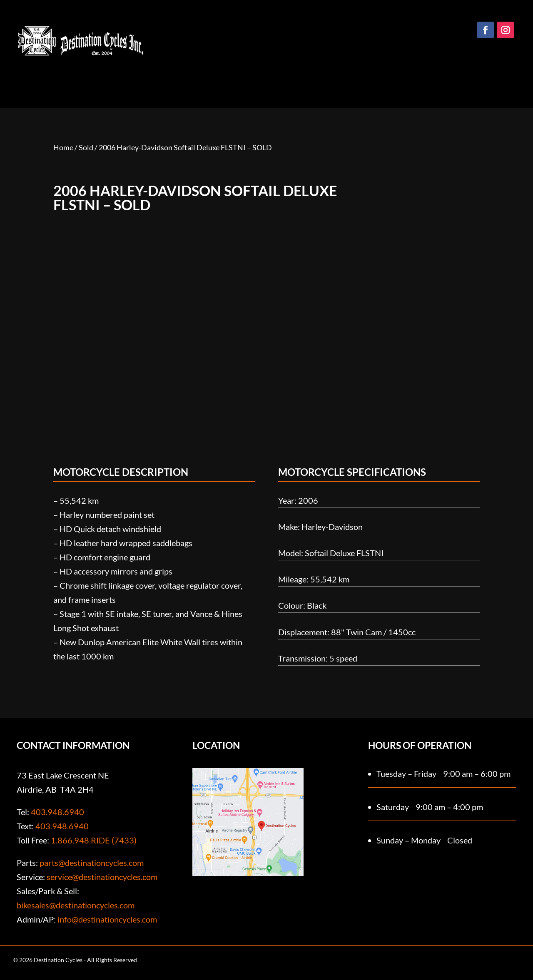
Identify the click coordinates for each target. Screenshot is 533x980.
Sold (86, 147)
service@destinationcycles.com (102, 877)
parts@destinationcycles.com (92, 863)
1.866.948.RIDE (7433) (94, 840)
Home (63, 147)
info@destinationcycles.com (107, 919)
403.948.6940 (57, 812)
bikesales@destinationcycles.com (76, 905)
